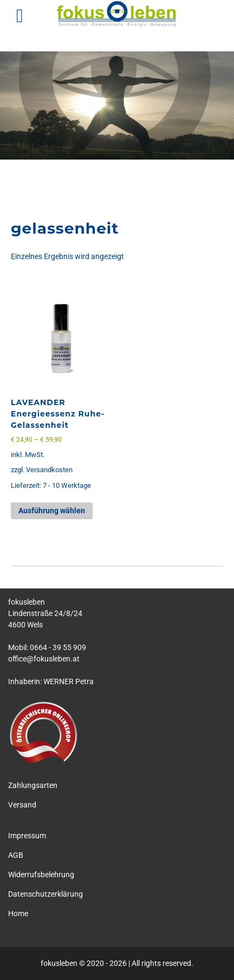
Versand (22, 805)
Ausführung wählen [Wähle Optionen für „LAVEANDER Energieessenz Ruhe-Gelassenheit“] (52, 511)
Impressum (27, 836)
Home (18, 913)
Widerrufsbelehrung (41, 875)
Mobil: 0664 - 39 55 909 (47, 647)
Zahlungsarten (33, 785)
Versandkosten (49, 470)
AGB (16, 855)
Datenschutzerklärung (45, 894)
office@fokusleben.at (44, 659)
